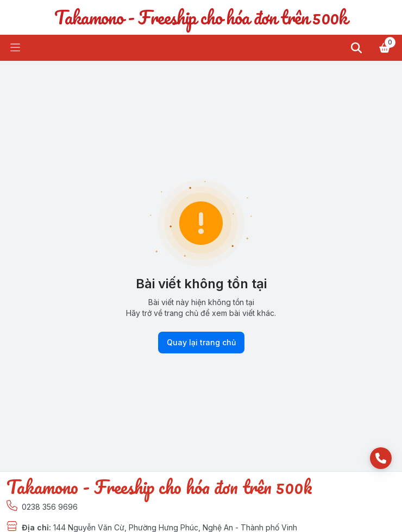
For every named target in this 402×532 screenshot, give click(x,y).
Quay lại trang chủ (201, 343)
